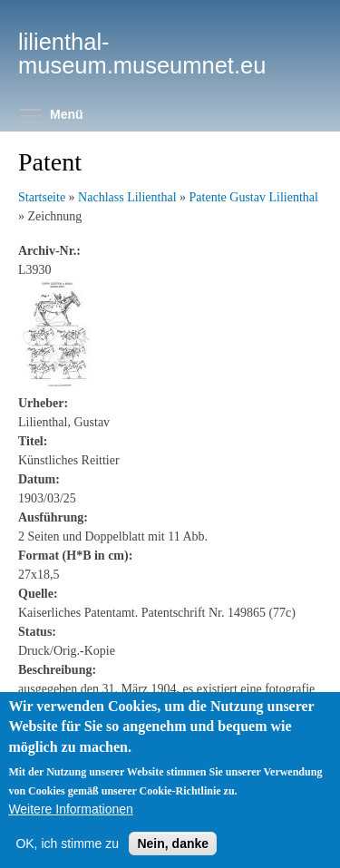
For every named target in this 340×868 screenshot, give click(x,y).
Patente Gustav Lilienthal (254, 197)
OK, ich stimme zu (67, 844)
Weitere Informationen (70, 809)
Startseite (42, 197)
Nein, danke (173, 844)
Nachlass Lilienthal (127, 197)
